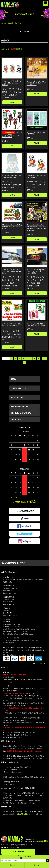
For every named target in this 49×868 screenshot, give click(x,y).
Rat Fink (18, 23)
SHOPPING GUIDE (19, 407)
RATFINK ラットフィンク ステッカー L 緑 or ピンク (36, 177)
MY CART (27, 857)
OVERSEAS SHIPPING (21, 413)
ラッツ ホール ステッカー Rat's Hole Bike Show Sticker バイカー (12, 325)
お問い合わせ (37, 865)
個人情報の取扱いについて (26, 814)
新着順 (20, 49)
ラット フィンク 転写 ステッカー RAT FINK (36, 133)
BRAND (10, 23)
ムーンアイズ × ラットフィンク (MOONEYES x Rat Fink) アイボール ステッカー (36, 83)
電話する (12, 865)
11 (44, 358)
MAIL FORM (18, 852)
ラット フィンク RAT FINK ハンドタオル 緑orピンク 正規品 (36, 324)
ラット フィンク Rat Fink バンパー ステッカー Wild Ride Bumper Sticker (36, 271)
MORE (12, 102)
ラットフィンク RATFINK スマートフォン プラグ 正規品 (12, 135)
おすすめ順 (5, 49)
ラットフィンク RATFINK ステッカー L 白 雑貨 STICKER (12, 177)
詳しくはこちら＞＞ (39, 663)
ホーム (4, 23)
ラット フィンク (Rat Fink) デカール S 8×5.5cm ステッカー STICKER (12, 83)
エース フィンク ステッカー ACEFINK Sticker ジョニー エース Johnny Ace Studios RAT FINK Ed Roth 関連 (37, 228)
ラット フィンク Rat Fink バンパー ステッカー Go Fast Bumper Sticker (12, 271)
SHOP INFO (16, 419)
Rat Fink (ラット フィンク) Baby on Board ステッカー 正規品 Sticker (12, 227)
